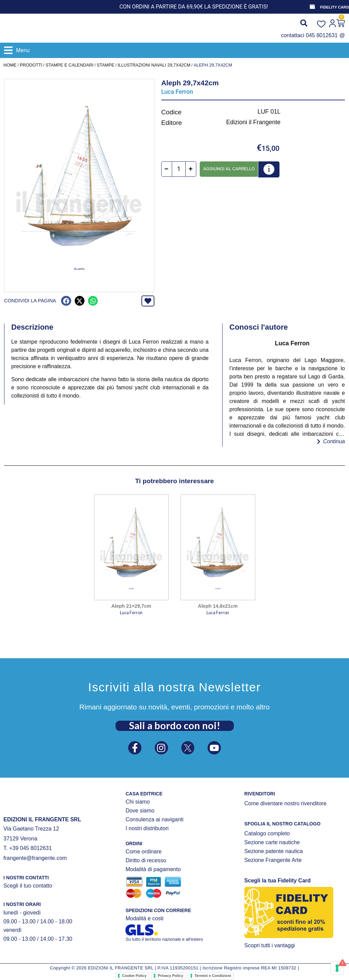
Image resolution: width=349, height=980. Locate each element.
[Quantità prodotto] (179, 169)
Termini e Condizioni (213, 976)
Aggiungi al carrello (229, 169)
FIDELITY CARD (335, 7)
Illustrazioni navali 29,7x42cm (154, 65)
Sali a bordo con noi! (175, 724)
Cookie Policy (134, 976)
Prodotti (31, 65)
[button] (17, 50)
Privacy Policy (171, 976)
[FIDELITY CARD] (312, 7)
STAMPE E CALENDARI (70, 65)
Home (10, 65)
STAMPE (106, 65)
